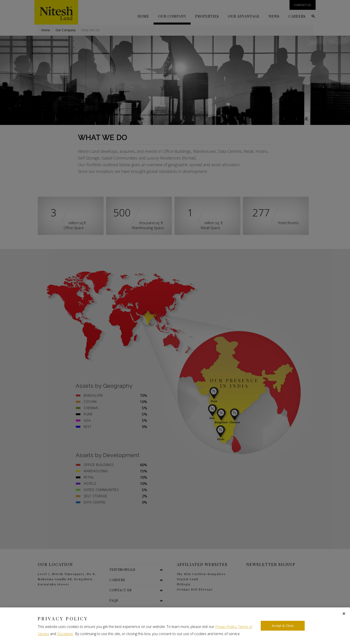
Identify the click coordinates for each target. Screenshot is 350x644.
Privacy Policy (226, 627)
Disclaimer (65, 634)
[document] (175, 322)
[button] (344, 614)
